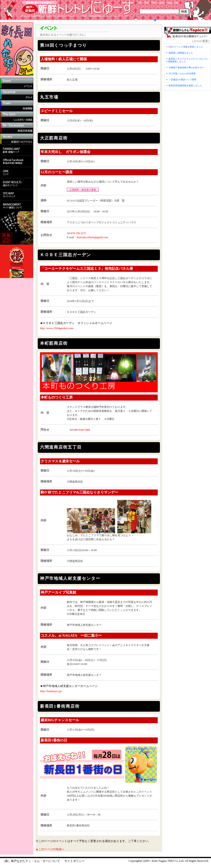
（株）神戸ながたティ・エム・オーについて (31, 861)
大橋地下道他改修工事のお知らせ (185, 67)
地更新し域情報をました (181, 53)
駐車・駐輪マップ (17, 150)
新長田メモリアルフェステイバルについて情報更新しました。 (187, 60)
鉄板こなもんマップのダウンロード (17, 228)
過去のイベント (17, 183)
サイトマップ (17, 195)
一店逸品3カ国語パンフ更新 (182, 80)
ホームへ (8, 10)
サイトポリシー (75, 861)
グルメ (17, 95)
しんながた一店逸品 (17, 117)
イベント (17, 83)
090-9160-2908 (82, 430)
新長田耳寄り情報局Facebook (17, 161)
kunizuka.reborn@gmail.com (92, 237)
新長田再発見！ (17, 49)
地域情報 (17, 106)
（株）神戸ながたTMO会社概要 (17, 206)
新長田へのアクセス (17, 139)
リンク (17, 172)
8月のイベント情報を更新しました (186, 47)
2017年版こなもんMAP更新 (182, 74)
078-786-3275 (79, 233)
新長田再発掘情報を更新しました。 (186, 86)
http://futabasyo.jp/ (51, 691)
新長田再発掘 (17, 128)
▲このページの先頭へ (50, 849)
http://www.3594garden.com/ (57, 328)
